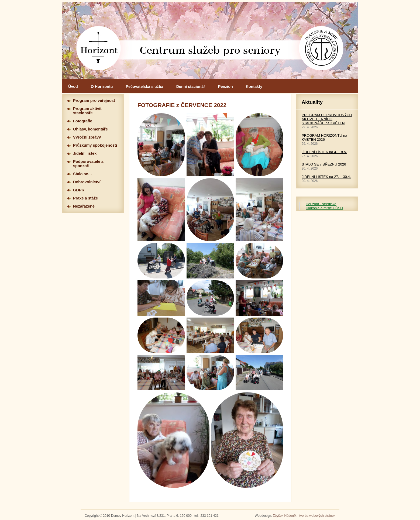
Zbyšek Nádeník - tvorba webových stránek (304, 516)
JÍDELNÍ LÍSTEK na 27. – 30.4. (326, 177)
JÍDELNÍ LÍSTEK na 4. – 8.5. (324, 152)
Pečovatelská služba (145, 87)
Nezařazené (84, 206)
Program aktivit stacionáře (87, 111)
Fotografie (83, 121)
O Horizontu (102, 87)
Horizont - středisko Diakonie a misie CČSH (324, 206)
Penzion (226, 87)
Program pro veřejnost (94, 101)
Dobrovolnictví (87, 182)
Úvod (73, 87)
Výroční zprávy (87, 137)
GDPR (79, 190)
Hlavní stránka (210, 41)
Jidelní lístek (85, 153)
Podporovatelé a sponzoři (88, 164)
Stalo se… (82, 174)
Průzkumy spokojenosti (95, 145)
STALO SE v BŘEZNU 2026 (324, 164)
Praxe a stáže (85, 198)
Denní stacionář (191, 87)
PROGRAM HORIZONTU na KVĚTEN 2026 (324, 137)
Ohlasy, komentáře (90, 129)
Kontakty (254, 87)
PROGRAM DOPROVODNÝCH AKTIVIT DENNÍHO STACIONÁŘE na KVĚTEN (327, 119)
